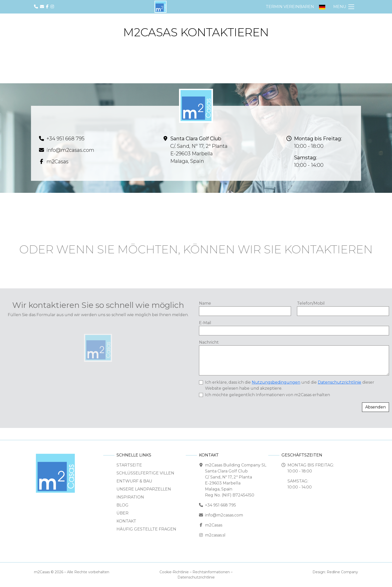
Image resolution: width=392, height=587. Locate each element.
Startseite (129, 465)
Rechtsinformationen (211, 572)
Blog (122, 505)
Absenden (375, 407)
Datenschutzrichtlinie (339, 382)
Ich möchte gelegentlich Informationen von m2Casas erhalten (267, 395)
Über (122, 513)
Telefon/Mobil (311, 303)
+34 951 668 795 (65, 139)
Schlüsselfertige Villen (145, 473)
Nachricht (209, 342)
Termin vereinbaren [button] (290, 7)
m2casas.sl (215, 535)
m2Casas (57, 162)
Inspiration (130, 497)
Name (205, 303)
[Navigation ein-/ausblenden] (344, 7)
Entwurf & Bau (134, 481)
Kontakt (126, 521)
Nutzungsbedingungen (276, 382)
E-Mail (205, 323)
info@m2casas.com (70, 150)
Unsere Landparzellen (144, 489)
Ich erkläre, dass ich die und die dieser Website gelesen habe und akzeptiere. (290, 385)
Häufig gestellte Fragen (146, 529)
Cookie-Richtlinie (174, 572)
